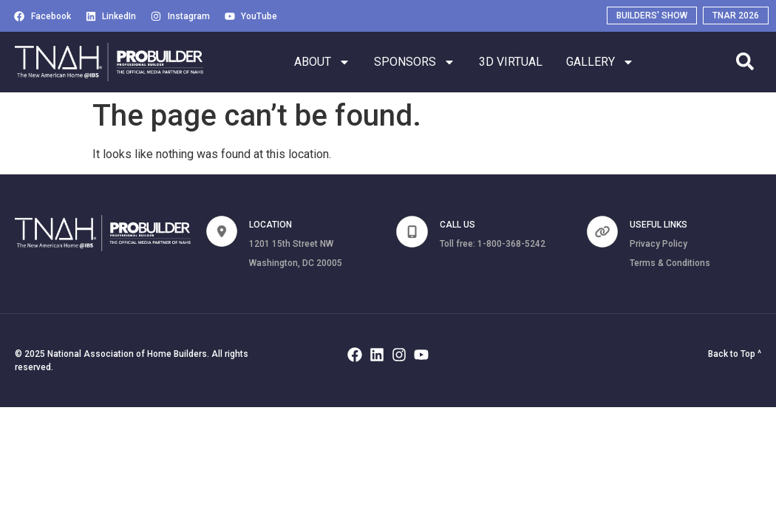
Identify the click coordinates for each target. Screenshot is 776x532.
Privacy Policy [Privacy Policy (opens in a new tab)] (658, 244)
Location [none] (270, 225)
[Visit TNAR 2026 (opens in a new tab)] (736, 16)
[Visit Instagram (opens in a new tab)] (180, 16)
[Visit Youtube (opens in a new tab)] (251, 16)
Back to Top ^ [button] (735, 354)
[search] (745, 61)
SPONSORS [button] (415, 62)
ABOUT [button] (322, 62)
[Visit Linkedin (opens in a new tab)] (111, 16)
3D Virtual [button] (511, 62)
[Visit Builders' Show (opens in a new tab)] (652, 16)
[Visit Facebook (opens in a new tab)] (42, 16)
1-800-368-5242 (511, 244)
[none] (222, 232)
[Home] (109, 62)
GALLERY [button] (600, 62)
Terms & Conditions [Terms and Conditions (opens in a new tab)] (670, 263)
